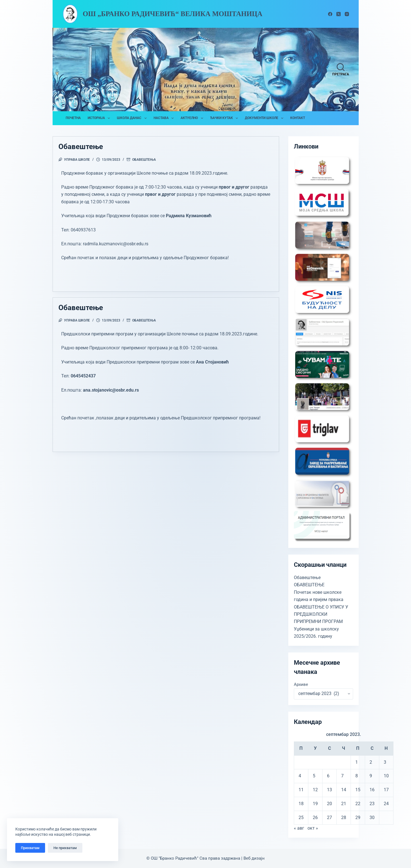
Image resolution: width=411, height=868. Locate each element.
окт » (313, 828)
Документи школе (265, 118)
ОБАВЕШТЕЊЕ (309, 585)
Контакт (298, 118)
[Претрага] (341, 70)
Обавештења (144, 160)
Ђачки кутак (225, 118)
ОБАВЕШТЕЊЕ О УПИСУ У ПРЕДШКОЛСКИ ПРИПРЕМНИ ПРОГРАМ (321, 614)
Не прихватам (65, 848)
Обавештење (81, 147)
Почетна (73, 118)
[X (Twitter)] (339, 14)
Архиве (301, 684)
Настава (165, 118)
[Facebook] (330, 14)
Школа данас (133, 118)
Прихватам (30, 848)
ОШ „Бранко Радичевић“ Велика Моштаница (173, 14)
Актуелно (193, 118)
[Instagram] (347, 14)
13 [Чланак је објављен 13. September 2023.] (329, 790)
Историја (100, 118)
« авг (299, 828)
